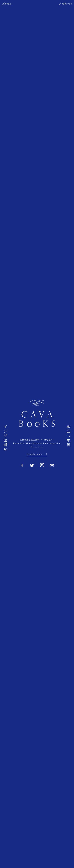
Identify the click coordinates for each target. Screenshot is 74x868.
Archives (66, 4)
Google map (34, 454)
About (7, 4)
